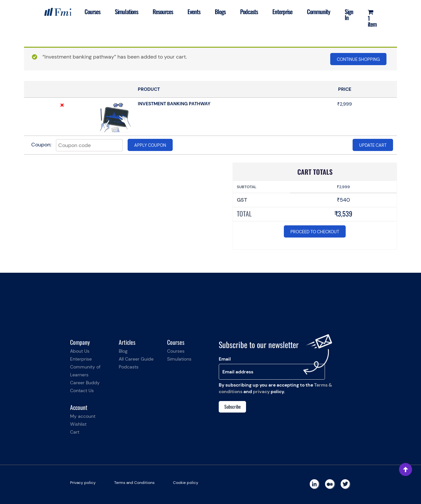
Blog (123, 351)
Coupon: (41, 145)
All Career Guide (136, 359)
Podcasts (249, 12)
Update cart (373, 145)
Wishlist (78, 424)
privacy (261, 391)
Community (319, 12)
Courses (92, 12)
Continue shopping (358, 59)
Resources (163, 12)
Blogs (220, 12)
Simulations (126, 12)
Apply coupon (150, 145)
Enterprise (282, 12)
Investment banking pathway (174, 104)
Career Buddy (85, 383)
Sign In (349, 14)
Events (194, 12)
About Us (80, 351)
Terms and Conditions (134, 483)
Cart (75, 432)
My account (83, 416)
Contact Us (82, 391)
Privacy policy (83, 483)
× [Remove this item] (62, 105)
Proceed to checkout (315, 232)
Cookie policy (186, 483)
